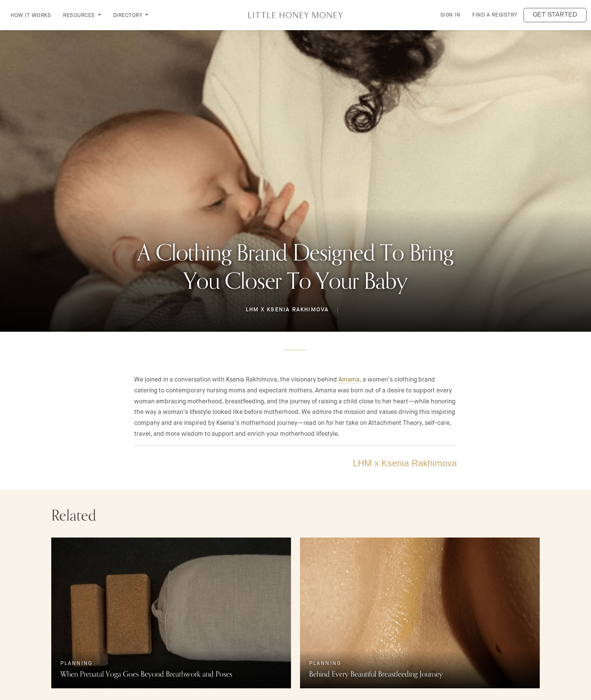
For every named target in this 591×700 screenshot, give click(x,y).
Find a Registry (495, 15)
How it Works (31, 15)
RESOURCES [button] (80, 15)
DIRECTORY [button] (129, 15)
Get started (555, 15)
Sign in (450, 15)
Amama (349, 379)
